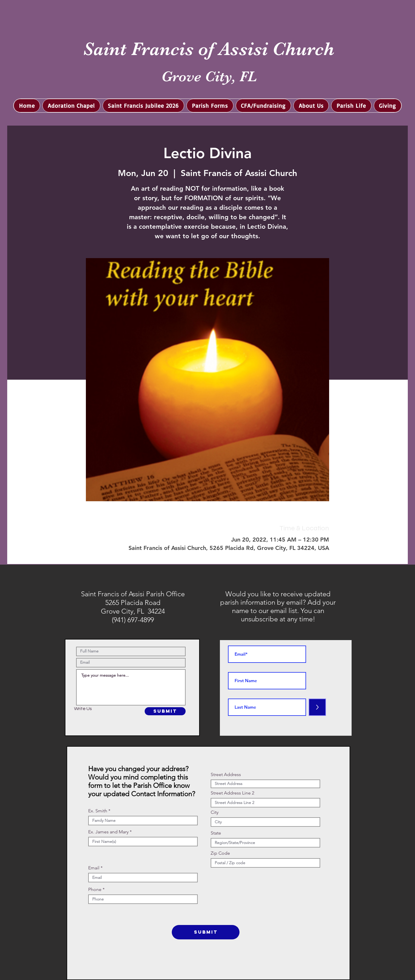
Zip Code (220, 853)
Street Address (226, 775)
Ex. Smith (98, 811)
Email (94, 868)
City (215, 812)
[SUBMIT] (165, 711)
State (216, 833)
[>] (317, 707)
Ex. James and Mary (108, 832)
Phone (95, 890)
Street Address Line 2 (232, 793)
